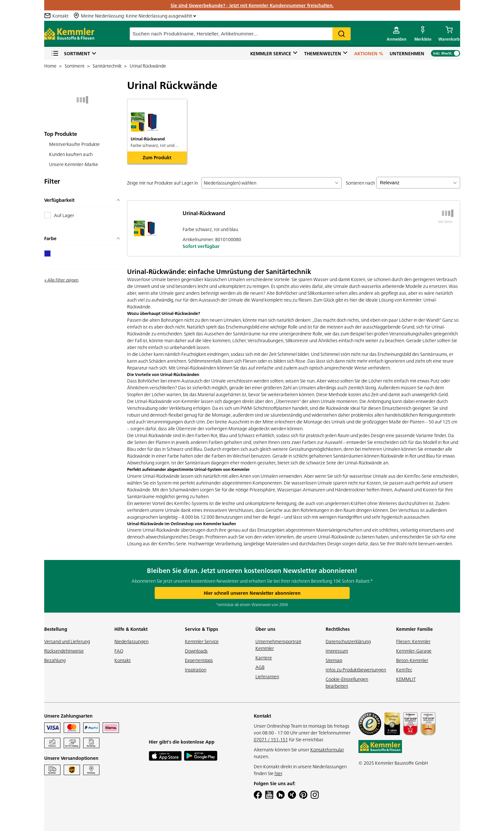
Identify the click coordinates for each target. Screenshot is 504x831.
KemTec (404, 669)
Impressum (337, 651)
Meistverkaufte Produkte (74, 144)
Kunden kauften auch (71, 154)
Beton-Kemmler (412, 660)
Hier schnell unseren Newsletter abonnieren (252, 593)
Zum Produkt (157, 157)
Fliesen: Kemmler (413, 641)
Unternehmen (407, 53)
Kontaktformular (327, 749)
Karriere (264, 657)
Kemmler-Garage (414, 651)
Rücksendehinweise (64, 651)
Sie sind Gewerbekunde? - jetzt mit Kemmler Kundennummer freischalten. (252, 5)
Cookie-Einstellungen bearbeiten (347, 682)
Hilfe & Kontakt (131, 629)
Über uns (265, 629)
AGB (260, 667)
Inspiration (196, 669)
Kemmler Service (271, 53)
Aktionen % (369, 53)
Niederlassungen (131, 641)
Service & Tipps (201, 629)
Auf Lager (64, 215)
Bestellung (56, 629)
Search (342, 34)
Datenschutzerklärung (348, 641)
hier (278, 773)
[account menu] (397, 34)
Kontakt (123, 660)
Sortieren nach (360, 183)
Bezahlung (55, 660)
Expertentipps (199, 660)
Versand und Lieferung (67, 641)
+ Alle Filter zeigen (61, 279)
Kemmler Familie (414, 629)
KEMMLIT (406, 679)
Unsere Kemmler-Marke (74, 164)
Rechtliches (338, 629)
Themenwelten (323, 53)
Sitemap (334, 660)
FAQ (119, 651)
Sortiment (71, 53)
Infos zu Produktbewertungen (356, 669)
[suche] (240, 34)
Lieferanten (267, 676)
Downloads (196, 651)
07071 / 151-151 (271, 739)
